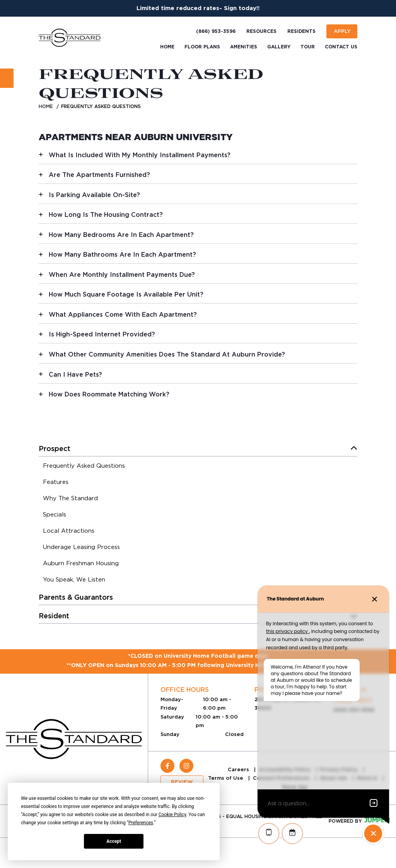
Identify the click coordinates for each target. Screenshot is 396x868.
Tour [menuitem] (308, 47)
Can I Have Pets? (75, 375)
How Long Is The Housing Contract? (106, 215)
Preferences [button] (141, 823)
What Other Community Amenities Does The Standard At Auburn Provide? (167, 354)
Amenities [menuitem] (244, 47)
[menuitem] (84, 467)
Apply (342, 31)
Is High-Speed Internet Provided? (102, 334)
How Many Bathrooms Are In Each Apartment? (122, 255)
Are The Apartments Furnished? (99, 175)
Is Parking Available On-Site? (94, 195)
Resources (261, 31)
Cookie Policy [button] (172, 815)
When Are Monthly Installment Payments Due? (122, 275)
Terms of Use (226, 778)
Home (46, 106)
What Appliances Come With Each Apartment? (123, 315)
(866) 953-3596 (216, 31)
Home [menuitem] (167, 47)
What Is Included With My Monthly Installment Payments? (140, 155)
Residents (301, 31)
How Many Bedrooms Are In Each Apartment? (121, 235)
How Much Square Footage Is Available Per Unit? (126, 294)
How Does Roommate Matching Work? (109, 394)
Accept (114, 841)
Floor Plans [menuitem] (202, 47)
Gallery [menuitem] (279, 47)
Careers (239, 769)
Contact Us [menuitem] (341, 47)
